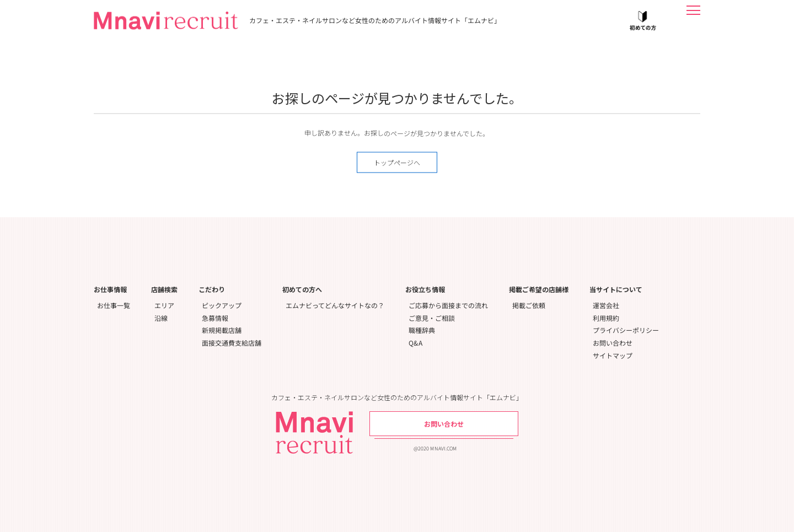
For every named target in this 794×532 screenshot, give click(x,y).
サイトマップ (613, 355)
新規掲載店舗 (222, 330)
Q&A (415, 343)
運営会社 (606, 305)
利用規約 (606, 318)
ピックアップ (222, 305)
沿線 (161, 318)
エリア (164, 305)
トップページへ (397, 162)
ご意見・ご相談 (432, 318)
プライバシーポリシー (626, 330)
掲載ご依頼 (529, 305)
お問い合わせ (613, 343)
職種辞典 (422, 330)
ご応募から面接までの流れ (448, 305)
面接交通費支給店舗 (232, 343)
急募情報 (215, 318)
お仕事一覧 (114, 305)
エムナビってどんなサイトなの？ (335, 305)
